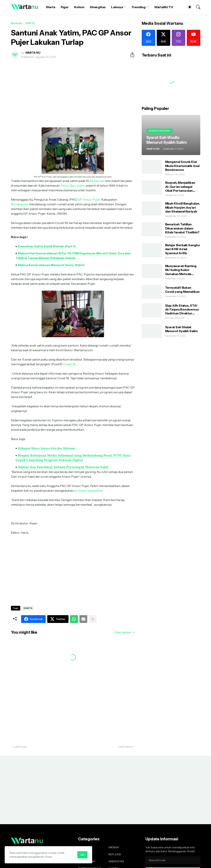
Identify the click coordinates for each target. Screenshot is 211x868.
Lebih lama (125, 747)
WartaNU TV (164, 7)
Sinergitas (98, 7)
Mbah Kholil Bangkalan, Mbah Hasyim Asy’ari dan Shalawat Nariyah (182, 207)
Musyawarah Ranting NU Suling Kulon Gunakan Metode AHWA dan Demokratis (183, 270)
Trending (138, 7)
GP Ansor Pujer (89, 199)
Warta (51, 7)
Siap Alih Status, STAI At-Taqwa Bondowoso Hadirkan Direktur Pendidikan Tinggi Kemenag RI (182, 309)
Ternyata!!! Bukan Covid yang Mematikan (182, 289)
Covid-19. (70, 364)
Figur (65, 7)
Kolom (79, 7)
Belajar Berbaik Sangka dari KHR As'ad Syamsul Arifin (182, 249)
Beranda (16, 23)
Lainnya (117, 7)
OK (82, 855)
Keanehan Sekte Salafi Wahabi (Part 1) (47, 246)
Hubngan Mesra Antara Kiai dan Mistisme (47, 448)
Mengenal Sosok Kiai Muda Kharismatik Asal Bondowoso (182, 166)
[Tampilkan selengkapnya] (93, 619)
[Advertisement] (73, 91)
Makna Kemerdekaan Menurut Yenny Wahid (51, 265)
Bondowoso (20, 204)
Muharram (97, 181)
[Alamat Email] (173, 860)
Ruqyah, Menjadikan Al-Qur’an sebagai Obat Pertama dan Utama (180, 187)
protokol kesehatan (88, 490)
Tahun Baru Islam (72, 185)
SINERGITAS (116, 861)
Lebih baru (20, 747)
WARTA (30, 23)
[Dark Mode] (188, 7)
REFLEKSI (115, 854)
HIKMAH (114, 847)
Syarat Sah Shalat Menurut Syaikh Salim (181, 329)
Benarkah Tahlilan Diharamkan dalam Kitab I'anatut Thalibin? (182, 228)
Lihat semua (123, 632)
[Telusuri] (196, 7)
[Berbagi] (131, 55)
